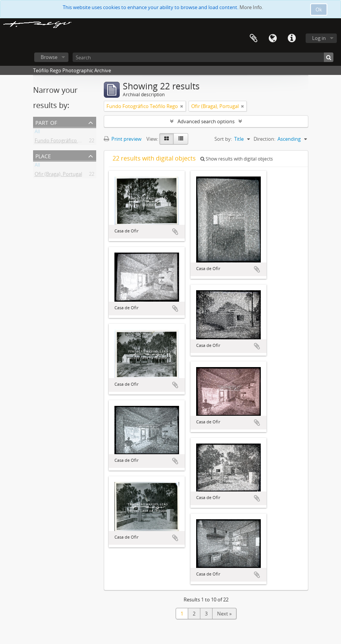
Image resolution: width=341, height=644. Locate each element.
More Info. (251, 7)
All (37, 133)
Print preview (123, 139)
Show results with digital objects (237, 159)
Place (43, 155)
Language (273, 38)
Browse (49, 57)
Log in (319, 38)
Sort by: (223, 139)
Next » (224, 614)
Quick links (292, 38)
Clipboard (254, 38)
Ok (319, 10)
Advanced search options (206, 121)
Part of (46, 122)
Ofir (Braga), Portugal (58, 175)
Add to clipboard (175, 232)
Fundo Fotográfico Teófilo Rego (70, 142)
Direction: (264, 139)
